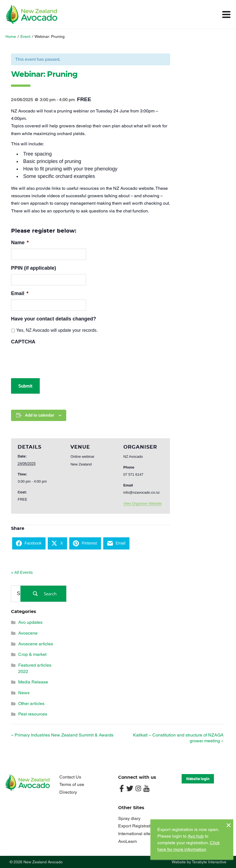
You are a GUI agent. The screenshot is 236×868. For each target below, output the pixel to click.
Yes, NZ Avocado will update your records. (57, 330)
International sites (135, 834)
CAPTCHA (23, 342)
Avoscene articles (36, 644)
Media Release (33, 682)
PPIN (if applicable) (34, 268)
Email (20, 293)
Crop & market (32, 654)
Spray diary (129, 818)
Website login (198, 779)
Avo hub (196, 836)
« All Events (22, 572)
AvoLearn (128, 841)
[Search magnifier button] (43, 594)
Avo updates (30, 622)
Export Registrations (138, 826)
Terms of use (72, 784)
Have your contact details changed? (54, 319)
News (24, 693)
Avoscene (28, 633)
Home (11, 36)
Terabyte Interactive (209, 862)
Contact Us (70, 777)
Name (20, 243)
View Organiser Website (143, 503)
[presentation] (53, 359)
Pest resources (33, 714)
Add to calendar (40, 415)
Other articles (31, 703)
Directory (68, 792)
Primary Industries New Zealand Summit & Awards (62, 735)
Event (25, 36)
